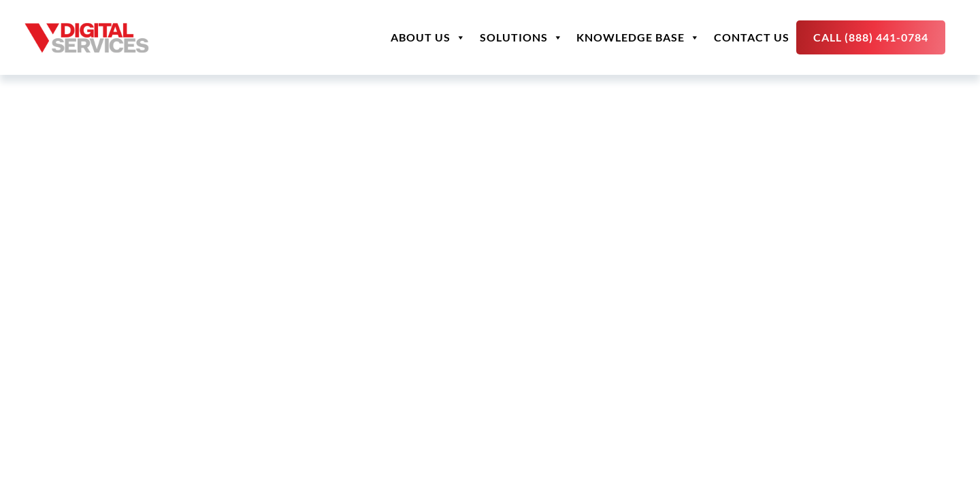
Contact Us (752, 37)
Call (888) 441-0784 (871, 37)
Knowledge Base (638, 37)
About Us (428, 37)
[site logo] (87, 38)
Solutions (522, 37)
